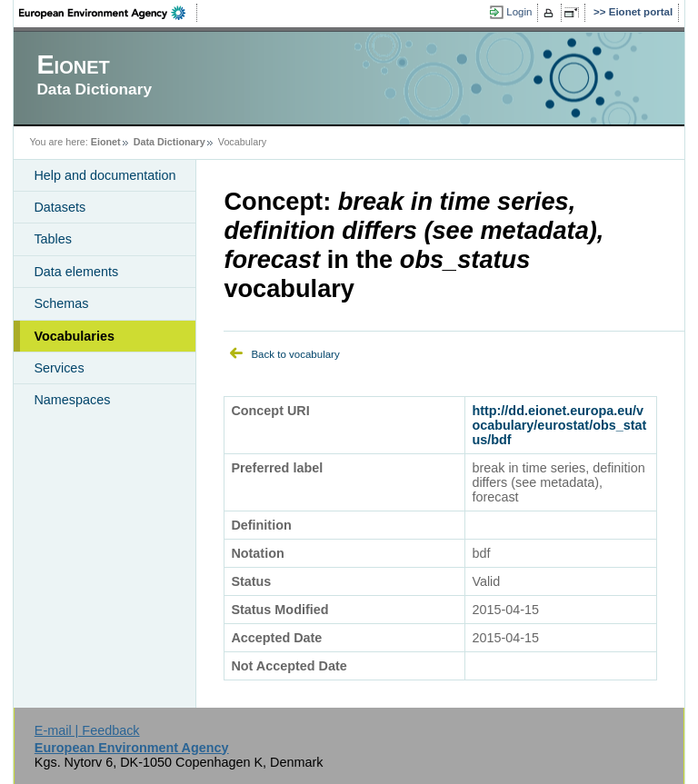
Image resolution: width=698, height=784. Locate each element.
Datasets (60, 207)
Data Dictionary (170, 142)
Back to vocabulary (295, 354)
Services (59, 368)
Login (519, 12)
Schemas (61, 303)
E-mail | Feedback (87, 730)
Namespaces (72, 400)
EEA (108, 13)
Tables (53, 239)
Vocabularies (74, 336)
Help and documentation (105, 175)
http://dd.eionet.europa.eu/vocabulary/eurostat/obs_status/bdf (559, 425)
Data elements (76, 272)
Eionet (106, 142)
